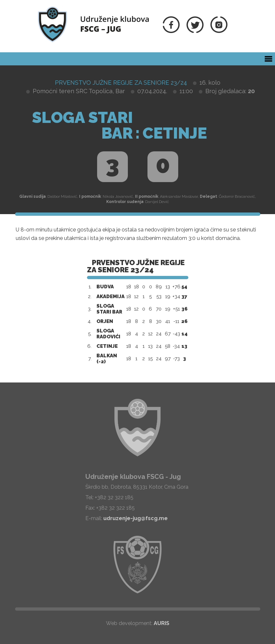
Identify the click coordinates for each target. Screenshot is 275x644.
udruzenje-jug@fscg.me (136, 518)
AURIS (162, 623)
